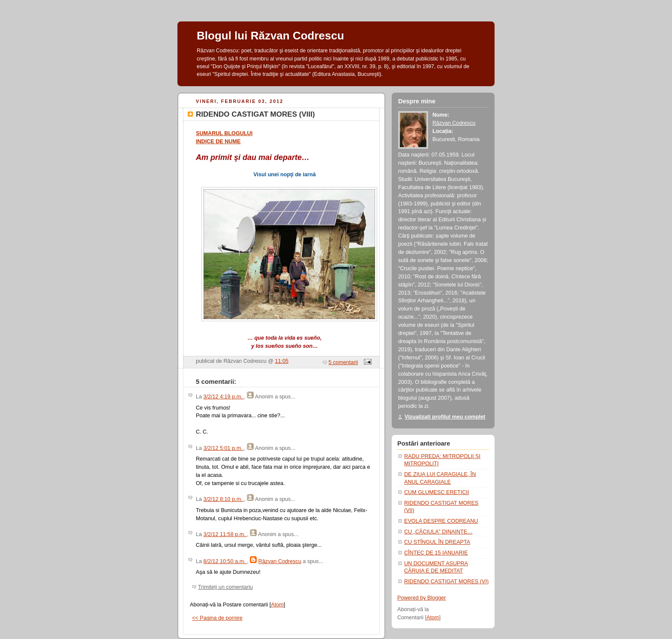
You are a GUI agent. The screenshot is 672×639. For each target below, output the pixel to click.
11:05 (282, 361)
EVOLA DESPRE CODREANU (441, 521)
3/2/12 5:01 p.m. (224, 448)
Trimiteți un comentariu (225, 587)
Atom (277, 605)
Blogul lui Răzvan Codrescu (270, 36)
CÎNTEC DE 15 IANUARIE (436, 553)
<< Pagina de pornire (217, 618)
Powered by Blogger (422, 598)
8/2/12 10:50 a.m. (225, 561)
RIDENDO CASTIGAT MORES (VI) (446, 582)
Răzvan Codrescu (280, 561)
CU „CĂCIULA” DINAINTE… (438, 532)
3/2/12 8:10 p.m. (224, 499)
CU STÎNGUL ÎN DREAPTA (437, 542)
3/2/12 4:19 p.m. (224, 397)
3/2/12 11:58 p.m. (225, 534)
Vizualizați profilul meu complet (445, 417)
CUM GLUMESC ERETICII (436, 492)
